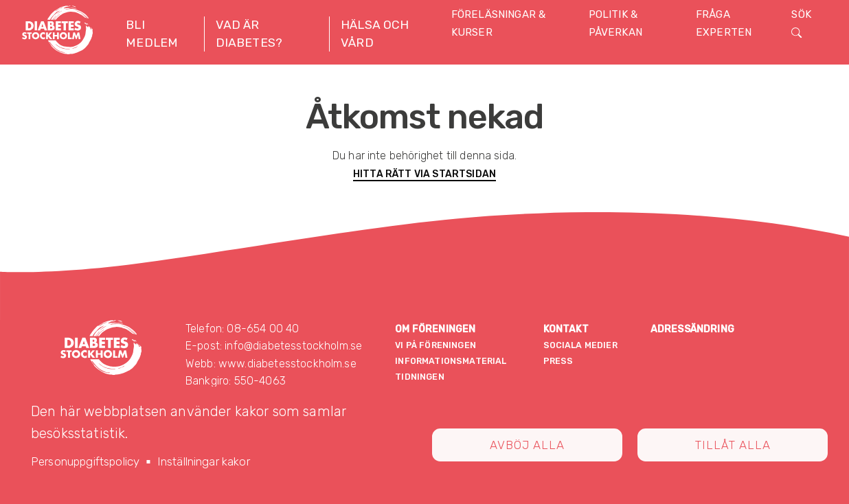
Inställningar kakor (204, 461)
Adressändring (692, 329)
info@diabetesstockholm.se (293, 346)
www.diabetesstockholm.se (287, 364)
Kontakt (566, 329)
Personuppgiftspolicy (85, 461)
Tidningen (419, 377)
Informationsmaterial (451, 361)
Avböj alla (527, 445)
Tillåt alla (733, 445)
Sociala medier (580, 345)
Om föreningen (435, 329)
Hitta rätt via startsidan (424, 174)
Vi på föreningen (435, 345)
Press (558, 361)
